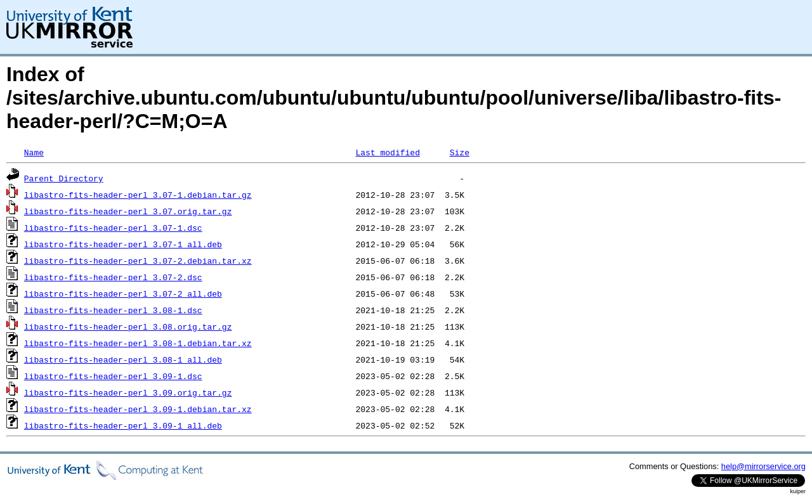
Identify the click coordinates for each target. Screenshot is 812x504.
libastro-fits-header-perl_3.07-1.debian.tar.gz (138, 195)
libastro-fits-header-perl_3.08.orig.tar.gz (128, 326)
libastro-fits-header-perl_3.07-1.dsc (113, 228)
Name (34, 152)
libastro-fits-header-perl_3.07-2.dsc (113, 277)
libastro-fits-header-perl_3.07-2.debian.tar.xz (138, 261)
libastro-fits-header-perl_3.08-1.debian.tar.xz (138, 343)
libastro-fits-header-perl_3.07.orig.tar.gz (128, 211)
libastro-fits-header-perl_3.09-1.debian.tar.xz (138, 409)
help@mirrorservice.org (763, 466)
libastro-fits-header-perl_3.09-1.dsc (113, 376)
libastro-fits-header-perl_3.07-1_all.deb (123, 244)
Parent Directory (64, 178)
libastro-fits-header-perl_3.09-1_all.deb (123, 425)
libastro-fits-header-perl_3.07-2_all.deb (123, 294)
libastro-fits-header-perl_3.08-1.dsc (113, 310)
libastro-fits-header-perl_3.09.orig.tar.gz (128, 392)
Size (460, 152)
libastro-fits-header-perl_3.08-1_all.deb (123, 359)
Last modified (387, 152)
